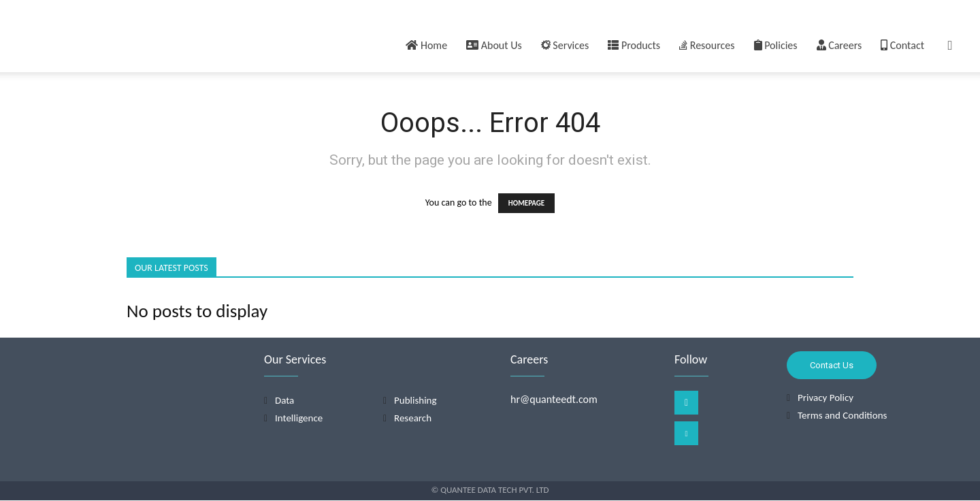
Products (634, 45)
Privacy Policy (826, 398)
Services (565, 45)
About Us (494, 45)
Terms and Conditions (842, 415)
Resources (707, 45)
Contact (902, 45)
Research (413, 419)
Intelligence (299, 419)
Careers (839, 45)
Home (426, 45)
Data (284, 401)
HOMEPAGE (526, 203)
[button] (950, 47)
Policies (776, 45)
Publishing (415, 401)
